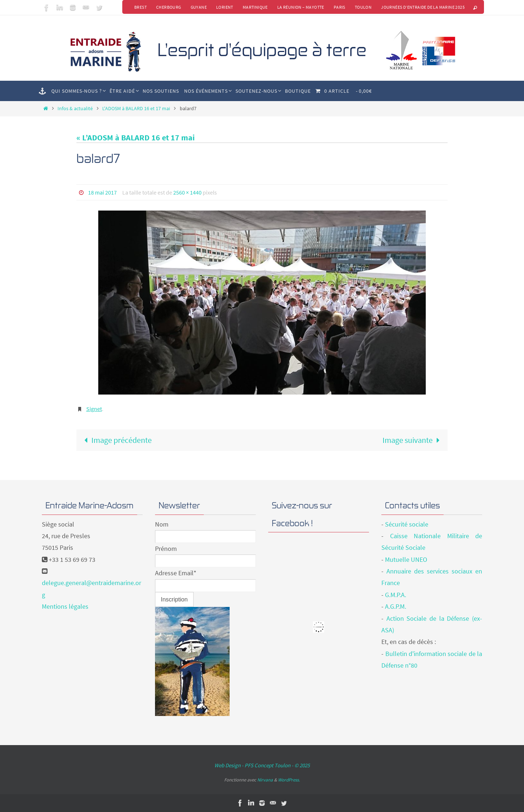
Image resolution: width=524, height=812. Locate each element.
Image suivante (413, 440)
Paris (340, 7)
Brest (140, 7)
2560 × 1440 (187, 192)
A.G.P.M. (396, 606)
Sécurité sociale (407, 524)
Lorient (225, 7)
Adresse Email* (176, 573)
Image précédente (116, 440)
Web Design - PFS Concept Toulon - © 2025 (262, 765)
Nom (162, 524)
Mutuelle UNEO (406, 559)
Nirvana (265, 780)
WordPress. (289, 780)
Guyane (199, 7)
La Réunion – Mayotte (301, 7)
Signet (94, 409)
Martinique (255, 7)
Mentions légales (65, 606)
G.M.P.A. (396, 595)
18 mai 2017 (102, 192)
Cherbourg (169, 7)
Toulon (363, 7)
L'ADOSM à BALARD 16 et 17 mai (136, 108)
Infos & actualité (75, 108)
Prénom (166, 549)
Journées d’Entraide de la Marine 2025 (423, 7)
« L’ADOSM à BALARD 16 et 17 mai (136, 137)
